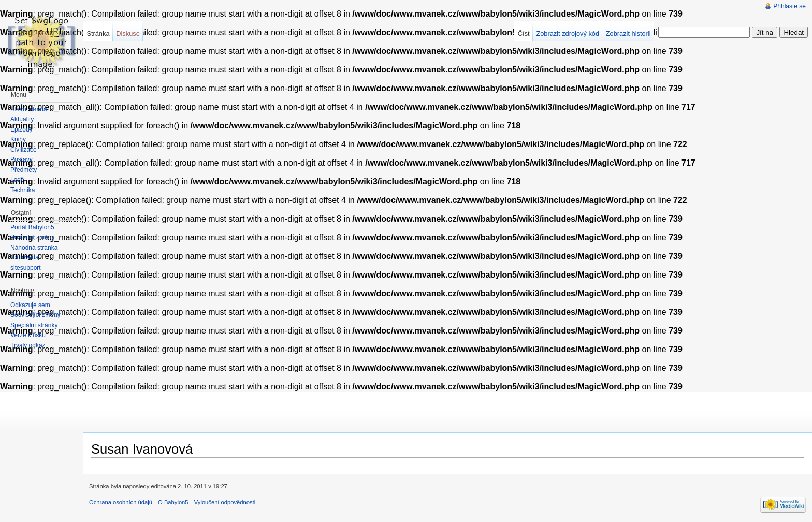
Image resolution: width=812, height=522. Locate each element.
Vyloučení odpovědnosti (225, 502)
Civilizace (24, 150)
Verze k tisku (28, 335)
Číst (524, 33)
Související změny (35, 315)
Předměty (24, 170)
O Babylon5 (173, 502)
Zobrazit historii (628, 33)
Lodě (17, 180)
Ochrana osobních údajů (121, 502)
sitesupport (26, 268)
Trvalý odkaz (28, 345)
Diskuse (128, 33)
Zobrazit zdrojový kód (568, 33)
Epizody (21, 129)
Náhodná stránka (34, 248)
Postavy (21, 160)
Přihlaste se (789, 6)
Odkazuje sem (30, 305)
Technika (23, 190)
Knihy (18, 139)
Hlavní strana (29, 109)
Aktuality (22, 119)
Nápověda (25, 257)
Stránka (98, 33)
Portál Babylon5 (32, 227)
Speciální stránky (34, 325)
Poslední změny (32, 237)
